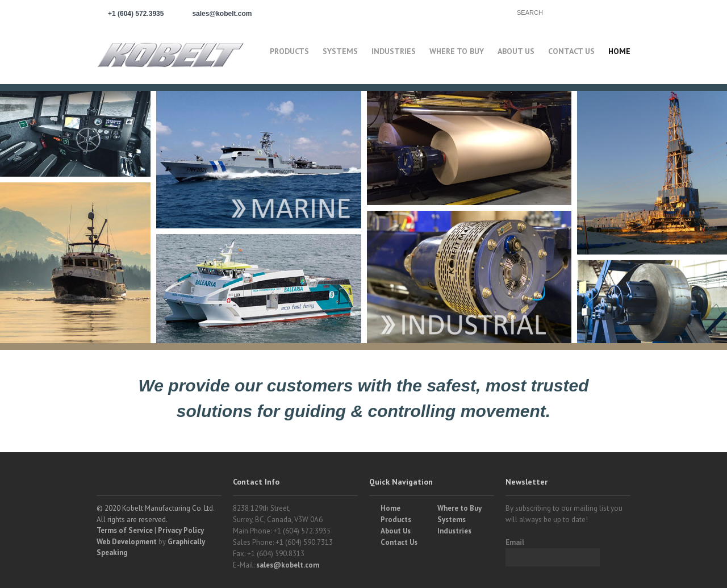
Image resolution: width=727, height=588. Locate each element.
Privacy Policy (181, 530)
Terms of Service (125, 530)
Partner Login (369, 12)
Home (619, 51)
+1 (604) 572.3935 (136, 14)
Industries (394, 51)
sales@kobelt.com (288, 565)
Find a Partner (460, 12)
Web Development (127, 542)
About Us (516, 51)
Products (289, 51)
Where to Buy (459, 508)
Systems (340, 51)
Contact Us (571, 51)
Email (515, 542)
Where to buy (457, 51)
